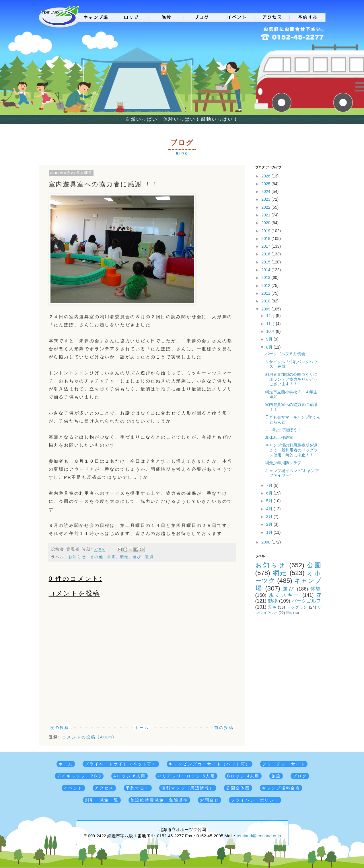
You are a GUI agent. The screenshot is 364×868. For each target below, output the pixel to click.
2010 (266, 301)
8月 (270, 347)
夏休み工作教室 (279, 437)
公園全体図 (238, 788)
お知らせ (77, 557)
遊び (137, 557)
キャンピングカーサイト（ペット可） (210, 764)
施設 (276, 776)
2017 (266, 246)
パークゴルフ (306, 601)
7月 (270, 485)
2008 (266, 542)
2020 (266, 223)
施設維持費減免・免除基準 (159, 800)
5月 (270, 501)
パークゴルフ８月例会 (285, 354)
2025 (266, 184)
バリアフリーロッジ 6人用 (186, 776)
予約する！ (138, 788)
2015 (266, 262)
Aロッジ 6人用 (130, 776)
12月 (271, 316)
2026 (266, 176)
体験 (316, 589)
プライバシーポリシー (255, 800)
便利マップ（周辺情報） (188, 788)
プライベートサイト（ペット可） (121, 764)
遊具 (150, 557)
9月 (270, 339)
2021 (266, 215)
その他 (97, 557)
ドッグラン (297, 607)
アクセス (104, 788)
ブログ (300, 776)
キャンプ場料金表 (281, 788)
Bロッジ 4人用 (243, 776)
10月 (271, 331)
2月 (270, 524)
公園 (112, 557)
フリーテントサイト (284, 764)
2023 (266, 199)
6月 (270, 493)
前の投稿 (224, 728)
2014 (266, 270)
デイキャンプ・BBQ (79, 776)
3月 (270, 517)
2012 (266, 286)
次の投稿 (60, 728)
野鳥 (289, 613)
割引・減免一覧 (102, 800)
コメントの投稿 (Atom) (88, 737)
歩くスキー (284, 595)
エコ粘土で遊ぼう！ (283, 430)
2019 (266, 231)
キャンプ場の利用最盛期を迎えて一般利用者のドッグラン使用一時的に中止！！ (291, 450)
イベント (73, 788)
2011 (266, 293)
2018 (266, 238)
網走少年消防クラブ (283, 463)
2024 (266, 191)
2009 (266, 309)
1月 (270, 532)
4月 (270, 509)
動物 (273, 601)
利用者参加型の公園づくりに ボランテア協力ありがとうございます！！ (291, 379)
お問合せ (210, 800)
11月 (271, 324)
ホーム (142, 728)
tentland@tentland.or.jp (259, 836)
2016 (266, 254)
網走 (124, 557)
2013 (266, 277)
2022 (266, 207)
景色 (272, 607)
